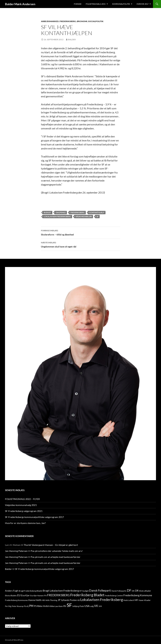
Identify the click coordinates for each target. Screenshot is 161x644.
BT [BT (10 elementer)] (81, 591)
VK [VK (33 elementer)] (96, 606)
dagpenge (61, 212)
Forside (78, 4)
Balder (72, 39)
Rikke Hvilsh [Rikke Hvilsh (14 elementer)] (43, 606)
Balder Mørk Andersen (20, 4)
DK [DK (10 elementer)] (133, 591)
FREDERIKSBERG (68, 21)
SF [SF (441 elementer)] (69, 605)
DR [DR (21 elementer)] (137, 591)
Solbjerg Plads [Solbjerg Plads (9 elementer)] (78, 606)
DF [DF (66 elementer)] (129, 590)
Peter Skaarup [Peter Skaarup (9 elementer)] (18, 606)
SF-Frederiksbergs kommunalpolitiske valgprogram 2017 (34, 517)
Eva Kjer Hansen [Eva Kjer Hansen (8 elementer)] (37, 595)
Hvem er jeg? (143, 4)
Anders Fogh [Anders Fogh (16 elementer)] (12, 591)
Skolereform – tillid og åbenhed (81, 232)
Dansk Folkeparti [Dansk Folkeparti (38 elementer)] (100, 590)
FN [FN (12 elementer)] (45, 595)
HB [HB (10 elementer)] (43, 600)
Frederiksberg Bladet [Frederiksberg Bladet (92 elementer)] (87, 595)
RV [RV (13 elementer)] (65, 606)
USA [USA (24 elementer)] (87, 606)
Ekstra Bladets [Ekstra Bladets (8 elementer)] (11, 595)
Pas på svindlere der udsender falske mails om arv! (57, 551)
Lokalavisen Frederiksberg (57, 216)
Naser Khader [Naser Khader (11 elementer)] (145, 600)
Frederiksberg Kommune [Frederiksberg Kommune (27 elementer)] (138, 595)
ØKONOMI (82, 21)
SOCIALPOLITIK (96, 21)
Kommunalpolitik (121, 4)
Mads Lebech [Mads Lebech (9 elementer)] (129, 600)
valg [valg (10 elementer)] (92, 606)
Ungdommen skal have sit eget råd (81, 244)
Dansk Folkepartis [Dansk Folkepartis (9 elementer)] (119, 591)
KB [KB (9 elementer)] (79, 600)
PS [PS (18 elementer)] (35, 606)
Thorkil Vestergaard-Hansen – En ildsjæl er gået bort (51, 545)
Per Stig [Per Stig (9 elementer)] (8, 606)
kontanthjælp (97, 212)
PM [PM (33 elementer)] (31, 606)
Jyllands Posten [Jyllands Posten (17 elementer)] (69, 600)
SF (97, 216)
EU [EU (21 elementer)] (19, 595)
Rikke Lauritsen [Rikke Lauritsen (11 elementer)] (56, 606)
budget (47, 212)
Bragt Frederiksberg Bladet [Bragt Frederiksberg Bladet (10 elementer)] (31, 591)
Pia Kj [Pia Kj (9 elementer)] (26, 606)
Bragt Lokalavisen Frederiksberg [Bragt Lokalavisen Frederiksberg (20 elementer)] (61, 591)
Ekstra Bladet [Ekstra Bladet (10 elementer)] (145, 591)
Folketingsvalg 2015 (96, 4)
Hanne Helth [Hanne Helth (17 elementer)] (35, 600)
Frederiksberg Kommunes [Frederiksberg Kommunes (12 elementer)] (16, 600)
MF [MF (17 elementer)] (136, 600)
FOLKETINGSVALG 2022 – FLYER (22, 499)
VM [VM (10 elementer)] (100, 606)
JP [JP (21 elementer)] (59, 600)
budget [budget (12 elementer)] (86, 591)
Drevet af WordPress (14, 640)
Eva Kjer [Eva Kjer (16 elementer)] (25, 595)
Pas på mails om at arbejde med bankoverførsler (56, 557)
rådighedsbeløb (84, 216)
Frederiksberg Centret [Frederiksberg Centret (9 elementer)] (114, 595)
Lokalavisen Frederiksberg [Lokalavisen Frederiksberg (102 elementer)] (102, 600)
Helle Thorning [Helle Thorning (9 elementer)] (51, 600)
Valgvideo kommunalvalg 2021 (21, 505)
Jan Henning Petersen (16, 551)
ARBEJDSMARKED (50, 21)
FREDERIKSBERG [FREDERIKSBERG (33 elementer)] (58, 595)
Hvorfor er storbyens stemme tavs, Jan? (25, 523)
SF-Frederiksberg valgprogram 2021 (24, 511)
